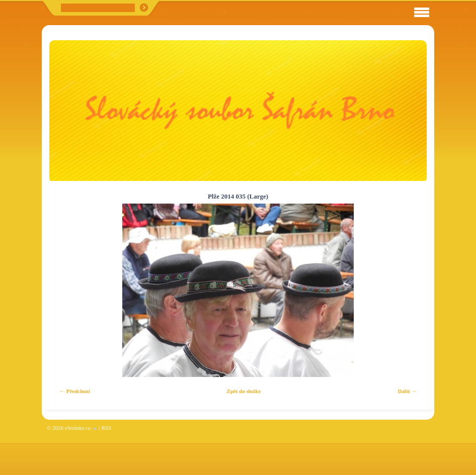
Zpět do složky (244, 391)
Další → (407, 391)
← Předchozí (75, 391)
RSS (106, 428)
